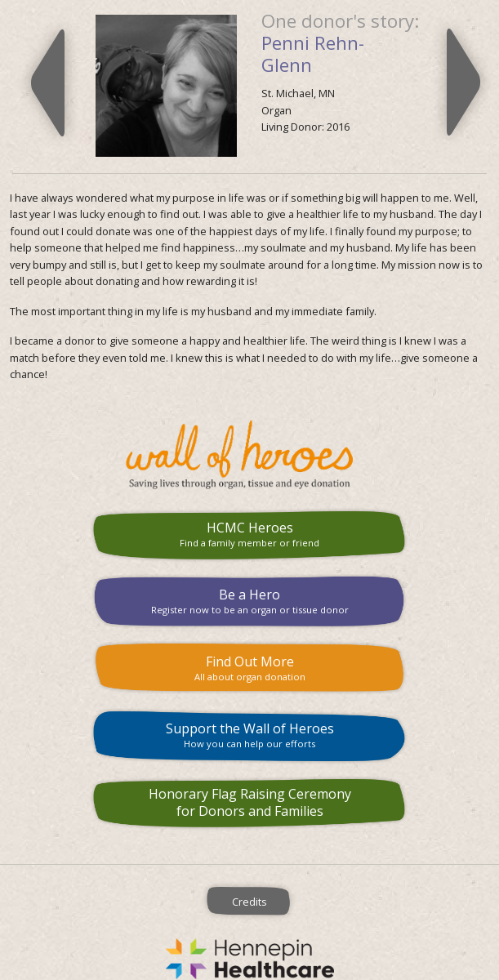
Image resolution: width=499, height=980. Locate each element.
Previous (48, 82)
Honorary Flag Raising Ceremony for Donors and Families (250, 802)
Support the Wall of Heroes (249, 735)
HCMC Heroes (249, 534)
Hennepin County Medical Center (249, 959)
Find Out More (249, 668)
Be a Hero (249, 601)
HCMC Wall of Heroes (249, 455)
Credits (249, 902)
